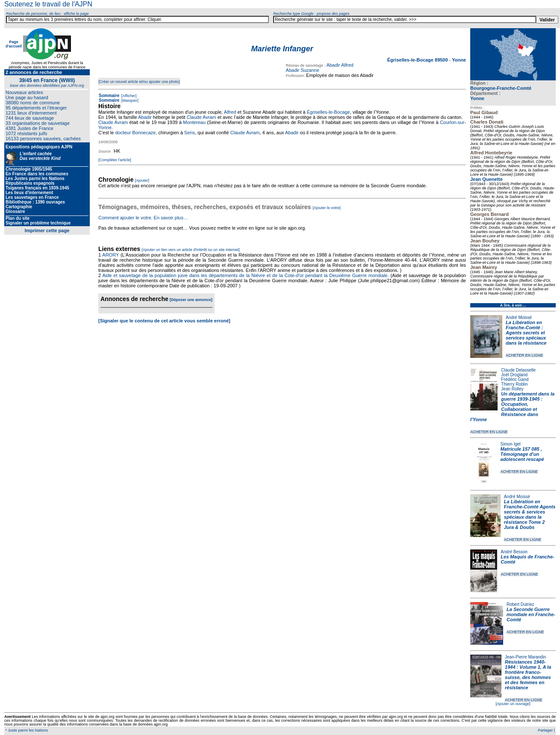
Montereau (194, 122)
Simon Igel (511, 444)
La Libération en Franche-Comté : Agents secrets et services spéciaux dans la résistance (526, 333)
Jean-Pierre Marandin (525, 657)
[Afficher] (128, 96)
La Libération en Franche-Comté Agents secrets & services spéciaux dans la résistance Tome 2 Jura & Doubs (530, 514)
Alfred (230, 112)
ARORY (111, 255)
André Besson (514, 552)
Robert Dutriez (520, 604)
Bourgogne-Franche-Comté (501, 88)
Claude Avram (202, 117)
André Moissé (519, 317)
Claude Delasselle (518, 370)
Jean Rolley (512, 389)
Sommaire (109, 96)
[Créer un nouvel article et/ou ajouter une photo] (139, 82)
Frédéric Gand (515, 379)
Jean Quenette (486, 179)
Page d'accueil (14, 44)
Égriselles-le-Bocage (329, 112)
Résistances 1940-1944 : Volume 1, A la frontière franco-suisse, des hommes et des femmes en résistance (528, 675)
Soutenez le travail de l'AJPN (48, 4)
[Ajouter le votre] (327, 208)
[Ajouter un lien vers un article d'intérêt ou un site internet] (190, 250)
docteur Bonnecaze (135, 133)
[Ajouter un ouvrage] (513, 704)
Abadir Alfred (340, 65)
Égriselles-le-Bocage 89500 (418, 60)
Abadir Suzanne (303, 70)
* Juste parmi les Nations (26, 730)
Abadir (145, 117)
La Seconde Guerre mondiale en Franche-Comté (531, 614)
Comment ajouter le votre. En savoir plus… (143, 218)
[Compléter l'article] (115, 160)
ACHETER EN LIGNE (525, 355)
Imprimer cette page (47, 230)
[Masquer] (129, 100)
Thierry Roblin (514, 384)
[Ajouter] (142, 180)
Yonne (477, 98)
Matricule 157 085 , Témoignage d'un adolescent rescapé (522, 454)
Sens (190, 133)
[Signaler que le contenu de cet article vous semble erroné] (164, 321)
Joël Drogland (514, 375)
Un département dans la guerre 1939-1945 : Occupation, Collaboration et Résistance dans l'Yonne (512, 407)
